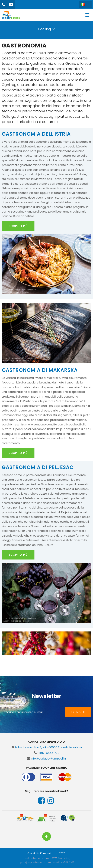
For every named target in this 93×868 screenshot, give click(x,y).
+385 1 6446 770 (47, 753)
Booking (45, 29)
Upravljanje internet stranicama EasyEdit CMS (47, 862)
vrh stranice (47, 836)
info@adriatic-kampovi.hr (47, 759)
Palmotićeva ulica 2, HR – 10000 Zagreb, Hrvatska (47, 747)
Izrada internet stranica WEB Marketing (46, 858)
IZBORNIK (88, 15)
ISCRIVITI (78, 712)
